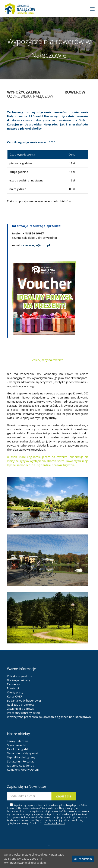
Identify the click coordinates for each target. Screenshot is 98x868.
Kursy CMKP (15, 696)
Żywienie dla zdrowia (21, 709)
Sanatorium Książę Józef (23, 753)
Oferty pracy (15, 692)
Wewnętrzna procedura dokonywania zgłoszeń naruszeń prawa (49, 717)
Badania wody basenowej (24, 700)
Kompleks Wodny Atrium (23, 770)
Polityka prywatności (20, 676)
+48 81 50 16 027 (33, 233)
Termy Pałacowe (18, 741)
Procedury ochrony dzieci (23, 713)
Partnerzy (13, 684)
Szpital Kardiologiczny (21, 757)
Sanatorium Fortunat (20, 761)
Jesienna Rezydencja (21, 765)
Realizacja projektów (20, 705)
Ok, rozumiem (83, 859)
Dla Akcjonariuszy (19, 680)
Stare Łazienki (16, 745)
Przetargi (13, 688)
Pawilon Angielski (18, 749)
